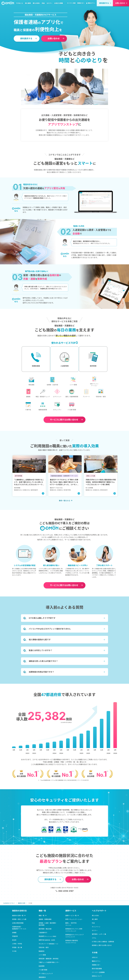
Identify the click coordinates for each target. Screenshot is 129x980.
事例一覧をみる (64, 509)
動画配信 (42, 960)
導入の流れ (37, 4)
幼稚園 (14, 941)
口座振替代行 (43, 941)
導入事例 (29, 4)
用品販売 (48, 945)
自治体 (14, 949)
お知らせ (95, 966)
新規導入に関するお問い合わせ (102, 954)
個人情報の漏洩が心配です (40, 648)
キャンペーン (96, 935)
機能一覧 (42, 924)
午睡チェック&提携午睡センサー (49, 971)
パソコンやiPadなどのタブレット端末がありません (50, 637)
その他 (14, 960)
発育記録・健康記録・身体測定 (49, 967)
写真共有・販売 (44, 956)
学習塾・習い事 (17, 956)
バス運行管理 (43, 978)
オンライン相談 (71, 4)
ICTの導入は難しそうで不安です (42, 627)
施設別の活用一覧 (18, 924)
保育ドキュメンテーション (74, 928)
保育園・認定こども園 (19, 928)
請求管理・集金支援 (45, 937)
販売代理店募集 (97, 977)
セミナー (50, 4)
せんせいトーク (48, 952)
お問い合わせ (120, 4)
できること (20, 4)
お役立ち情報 (59, 4)
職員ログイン (91, 4)
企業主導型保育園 (18, 932)
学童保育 (15, 945)
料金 (44, 4)
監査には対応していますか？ (41, 659)
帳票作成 (47, 949)
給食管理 (42, 975)
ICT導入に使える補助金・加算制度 (103, 950)
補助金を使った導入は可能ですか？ (43, 670)
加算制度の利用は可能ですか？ (42, 681)
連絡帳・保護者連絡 (45, 928)
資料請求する (104, 4)
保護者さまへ (81, 4)
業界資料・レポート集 (99, 943)
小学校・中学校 (17, 952)
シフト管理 (42, 964)
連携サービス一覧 (71, 924)
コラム (94, 947)
